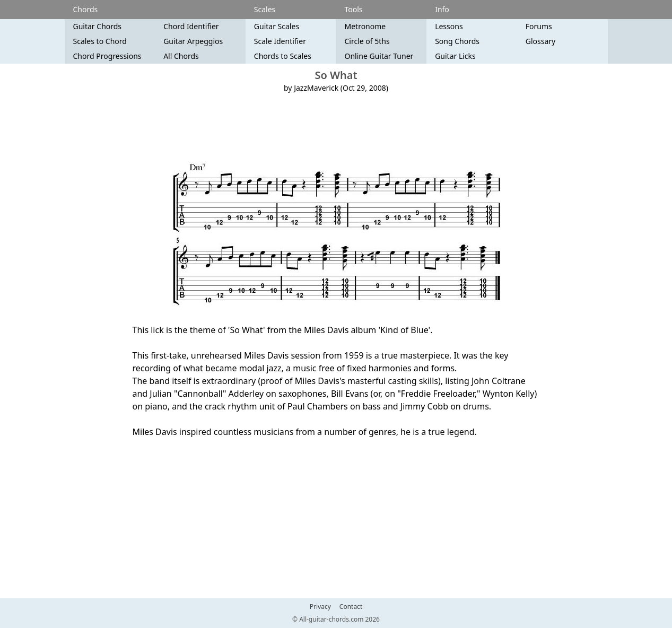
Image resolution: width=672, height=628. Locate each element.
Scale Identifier (280, 41)
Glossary (540, 41)
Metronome (365, 26)
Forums (539, 26)
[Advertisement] (336, 128)
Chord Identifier (191, 26)
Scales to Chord (100, 41)
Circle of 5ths (367, 41)
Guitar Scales (277, 26)
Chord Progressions (107, 56)
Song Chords (457, 41)
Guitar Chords (98, 26)
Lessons (449, 26)
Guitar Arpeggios (193, 41)
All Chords (181, 56)
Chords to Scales (283, 56)
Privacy (320, 607)
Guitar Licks (455, 56)
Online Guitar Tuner (379, 56)
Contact (351, 607)
